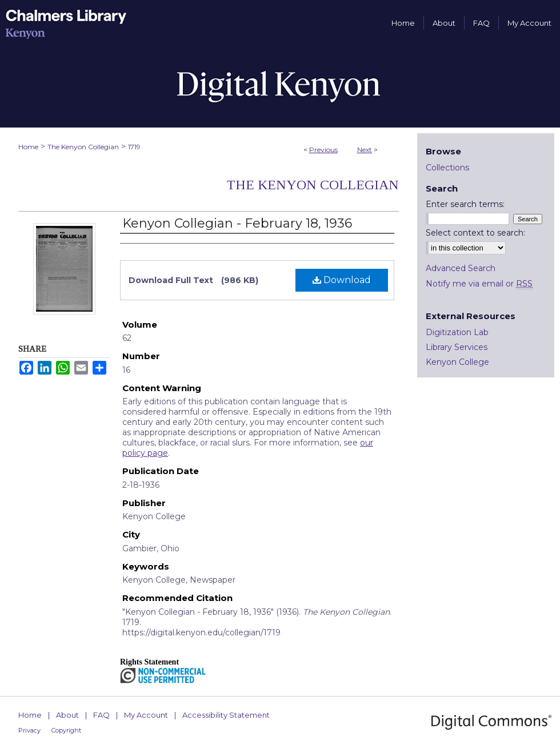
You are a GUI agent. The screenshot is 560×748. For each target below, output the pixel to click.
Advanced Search (461, 268)
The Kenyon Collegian (83, 147)
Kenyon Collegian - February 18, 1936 (237, 223)
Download (342, 280)
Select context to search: (475, 233)
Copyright (66, 730)
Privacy (29, 730)
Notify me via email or (479, 284)
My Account (146, 715)
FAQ (101, 715)
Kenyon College (457, 362)
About (67, 715)
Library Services (457, 347)
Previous (323, 150)
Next (365, 150)
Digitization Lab (457, 332)
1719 (134, 147)
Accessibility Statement (226, 715)
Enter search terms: (465, 204)
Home (28, 147)
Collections (447, 168)
